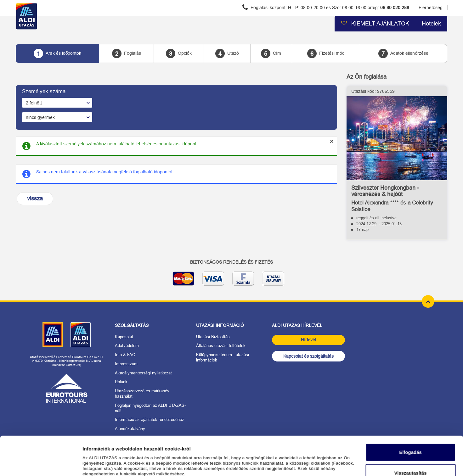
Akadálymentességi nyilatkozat (143, 373)
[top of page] (428, 301)
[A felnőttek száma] (57, 103)
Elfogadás (410, 416)
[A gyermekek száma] (57, 117)
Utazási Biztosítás (213, 337)
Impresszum (126, 364)
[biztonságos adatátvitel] (231, 281)
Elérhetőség (431, 8)
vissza (35, 199)
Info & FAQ (125, 355)
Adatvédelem (127, 346)
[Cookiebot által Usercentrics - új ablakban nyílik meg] (41, 464)
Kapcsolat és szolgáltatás (308, 356)
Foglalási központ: (326, 7)
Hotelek (431, 24)
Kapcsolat (124, 337)
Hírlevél (308, 340)
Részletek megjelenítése (110, 464)
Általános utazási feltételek (221, 346)
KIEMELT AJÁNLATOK (375, 23)
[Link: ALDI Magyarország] (53, 335)
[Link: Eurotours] (67, 388)
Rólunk (121, 382)
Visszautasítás (410, 436)
